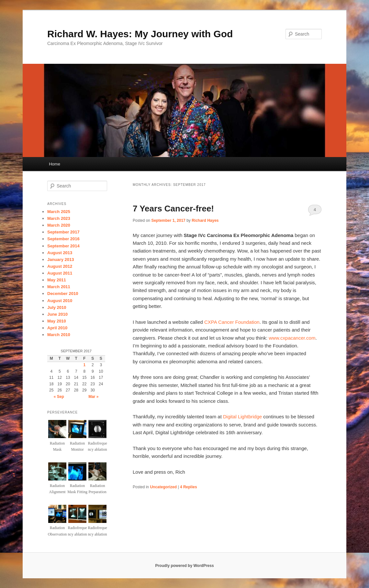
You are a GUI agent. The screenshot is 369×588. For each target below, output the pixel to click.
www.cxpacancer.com (292, 338)
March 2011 (59, 287)
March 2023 (59, 218)
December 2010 (63, 294)
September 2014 (63, 246)
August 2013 (60, 253)
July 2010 (57, 307)
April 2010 (57, 328)
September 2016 (63, 239)
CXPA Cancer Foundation (232, 322)
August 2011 (60, 273)
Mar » (93, 397)
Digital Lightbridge (242, 417)
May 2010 (57, 321)
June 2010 (57, 314)
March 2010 (59, 335)
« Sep (59, 397)
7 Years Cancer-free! (173, 209)
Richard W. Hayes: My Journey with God (140, 34)
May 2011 (57, 280)
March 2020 (59, 225)
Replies (189, 487)
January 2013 (61, 260)
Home (55, 164)
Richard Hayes (205, 220)
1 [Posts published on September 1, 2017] (84, 365)
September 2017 (63, 232)
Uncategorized (163, 487)
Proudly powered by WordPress (184, 566)
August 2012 (60, 266)
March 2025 (59, 212)
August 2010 (60, 301)
